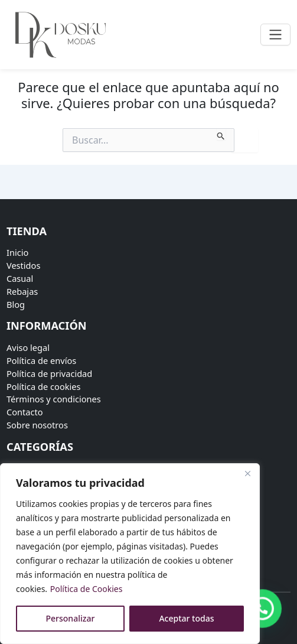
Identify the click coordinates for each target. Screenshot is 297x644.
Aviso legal (28, 347)
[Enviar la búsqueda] (221, 134)
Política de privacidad (49, 373)
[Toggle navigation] (275, 35)
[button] (263, 610)
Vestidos (23, 265)
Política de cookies (44, 386)
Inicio (17, 252)
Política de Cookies (87, 589)
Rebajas (22, 291)
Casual (20, 278)
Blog (16, 304)
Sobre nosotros (37, 425)
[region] (130, 554)
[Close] (247, 473)
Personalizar (71, 618)
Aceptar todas (186, 618)
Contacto (25, 412)
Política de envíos (41, 360)
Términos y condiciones (54, 399)
